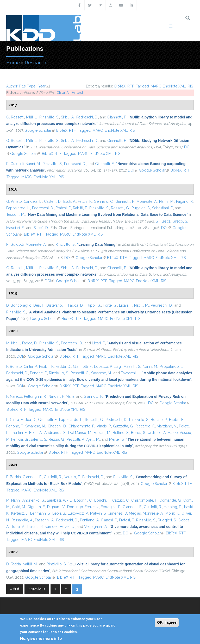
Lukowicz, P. (78, 513)
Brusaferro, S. (36, 439)
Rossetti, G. (120, 208)
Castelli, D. (53, 201)
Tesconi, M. (16, 214)
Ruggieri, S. (141, 208)
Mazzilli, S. (132, 367)
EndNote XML (174, 86)
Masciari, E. (15, 228)
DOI (133, 170)
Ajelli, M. (93, 439)
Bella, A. (36, 433)
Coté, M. (19, 507)
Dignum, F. (36, 507)
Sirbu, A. (68, 117)
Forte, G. (110, 305)
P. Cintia (13, 420)
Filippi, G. (93, 305)
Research (36, 63)
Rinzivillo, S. (49, 117)
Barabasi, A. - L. (60, 500)
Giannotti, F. (117, 117)
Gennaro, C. (104, 201)
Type (31, 86)
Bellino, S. (121, 433)
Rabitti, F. (80, 208)
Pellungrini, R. (35, 396)
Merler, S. (117, 439)
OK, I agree (167, 622)
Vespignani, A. (96, 527)
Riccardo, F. (145, 426)
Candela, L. (33, 201)
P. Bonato (14, 367)
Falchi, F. (85, 201)
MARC (156, 86)
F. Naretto (14, 396)
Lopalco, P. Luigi (108, 367)
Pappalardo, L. (18, 208)
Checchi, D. (57, 426)
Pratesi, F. (63, 208)
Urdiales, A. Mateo (163, 433)
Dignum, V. (56, 507)
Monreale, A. (147, 201)
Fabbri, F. (46, 367)
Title (22, 86)
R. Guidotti (15, 164)
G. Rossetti (15, 117)
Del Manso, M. (80, 433)
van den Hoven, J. (60, 527)
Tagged (142, 86)
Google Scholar (39, 130)
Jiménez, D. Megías (125, 513)
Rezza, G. (57, 439)
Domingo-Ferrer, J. (83, 507)
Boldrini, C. (83, 500)
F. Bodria (14, 477)
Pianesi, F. (109, 520)
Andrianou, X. (55, 433)
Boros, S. (138, 433)
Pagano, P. (185, 201)
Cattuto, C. (121, 500)
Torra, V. (18, 527)
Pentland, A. (90, 520)
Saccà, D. (41, 228)
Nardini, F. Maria (61, 396)
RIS (190, 86)
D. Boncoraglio (19, 305)
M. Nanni (13, 500)
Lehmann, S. (40, 513)
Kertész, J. (20, 513)
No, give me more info (41, 639)
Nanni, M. (33, 164)
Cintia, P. (30, 367)
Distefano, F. (56, 305)
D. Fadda (14, 564)
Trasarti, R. (35, 527)
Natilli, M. (142, 305)
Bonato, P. (159, 420)
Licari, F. (126, 305)
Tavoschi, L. (131, 373)
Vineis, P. (104, 426)
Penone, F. (39, 373)
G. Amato (14, 201)
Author (12, 86)
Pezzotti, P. (75, 439)
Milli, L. (32, 117)
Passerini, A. (45, 520)
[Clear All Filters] (69, 93)
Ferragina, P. (111, 507)
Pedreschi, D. (87, 117)
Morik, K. (173, 513)
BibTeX (120, 86)
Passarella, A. (22, 520)
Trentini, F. (19, 433)
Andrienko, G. (34, 500)
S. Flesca (163, 221)
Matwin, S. (98, 513)
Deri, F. (39, 305)
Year (42, 86)
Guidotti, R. (53, 477)
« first (15, 589)
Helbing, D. (173, 507)
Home (13, 63)
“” (107, 214)
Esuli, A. (70, 201)
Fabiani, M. (102, 433)
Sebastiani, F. (163, 208)
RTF (131, 86)
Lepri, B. (59, 513)
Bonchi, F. (102, 500)
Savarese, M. (101, 373)
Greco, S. (180, 221)
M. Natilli (13, 343)
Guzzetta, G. (123, 426)
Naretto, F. (72, 477)
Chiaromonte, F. (82, 426)
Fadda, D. (76, 305)
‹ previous (37, 589)
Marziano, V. (167, 426)
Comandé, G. (170, 500)
